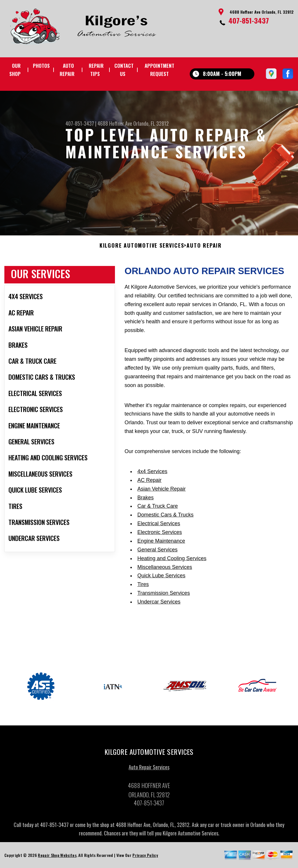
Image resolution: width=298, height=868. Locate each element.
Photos (41, 66)
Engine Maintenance (161, 543)
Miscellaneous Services (165, 569)
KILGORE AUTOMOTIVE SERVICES (142, 248)
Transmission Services (164, 595)
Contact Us (124, 70)
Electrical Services (159, 526)
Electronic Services (160, 535)
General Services (157, 552)
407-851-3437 (249, 20)
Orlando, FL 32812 (151, 123)
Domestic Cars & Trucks (165, 517)
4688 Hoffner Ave (115, 123)
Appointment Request (159, 70)
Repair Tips (96, 70)
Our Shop (15, 70)
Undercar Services (159, 604)
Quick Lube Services (161, 578)
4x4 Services (152, 473)
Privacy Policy (145, 857)
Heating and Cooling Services (172, 560)
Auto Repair (67, 70)
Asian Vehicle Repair (162, 491)
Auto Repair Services (149, 769)
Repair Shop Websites (57, 857)
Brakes (146, 500)
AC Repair (149, 482)
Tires (143, 587)
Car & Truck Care (158, 508)
